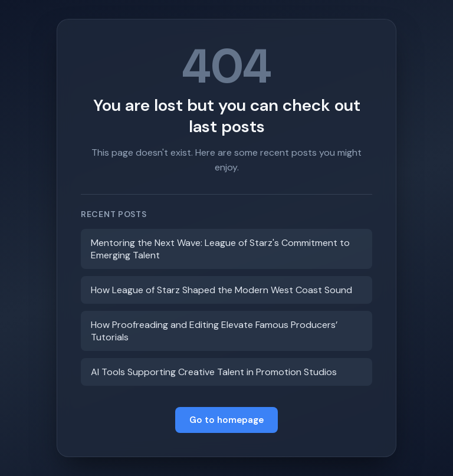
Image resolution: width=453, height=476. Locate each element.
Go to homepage (226, 420)
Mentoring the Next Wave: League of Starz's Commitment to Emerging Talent (220, 249)
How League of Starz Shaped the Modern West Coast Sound (221, 290)
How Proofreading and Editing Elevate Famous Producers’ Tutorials (214, 331)
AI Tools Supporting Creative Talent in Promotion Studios (214, 372)
